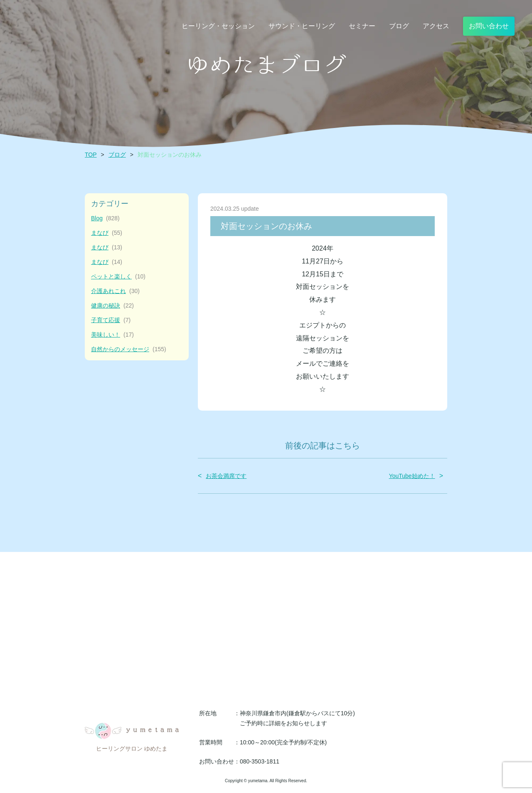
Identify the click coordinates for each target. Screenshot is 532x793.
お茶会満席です (226, 476)
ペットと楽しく (118, 277)
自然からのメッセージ (129, 349)
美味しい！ (112, 335)
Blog (105, 218)
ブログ (117, 155)
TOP (91, 155)
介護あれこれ (115, 291)
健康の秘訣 (112, 306)
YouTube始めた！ (412, 476)
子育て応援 (111, 320)
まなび (107, 233)
